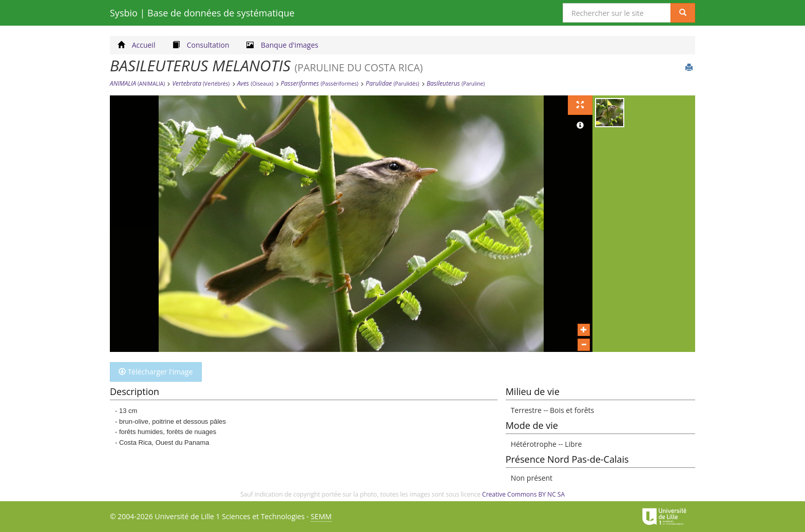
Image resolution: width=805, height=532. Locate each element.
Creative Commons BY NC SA (523, 494)
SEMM (321, 516)
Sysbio (202, 13)
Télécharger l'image (156, 372)
